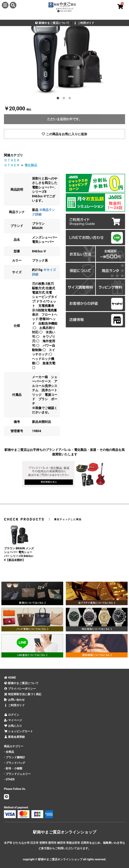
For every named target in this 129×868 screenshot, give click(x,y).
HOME (10, 678)
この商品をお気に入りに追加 (64, 134)
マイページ (13, 720)
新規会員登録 (14, 737)
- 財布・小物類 (13, 768)
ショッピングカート (18, 731)
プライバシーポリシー (20, 689)
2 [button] (65, 99)
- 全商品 (9, 752)
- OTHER (9, 779)
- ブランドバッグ (15, 763)
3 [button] (71, 99)
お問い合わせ (14, 700)
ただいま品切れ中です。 (65, 119)
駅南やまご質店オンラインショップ (65, 832)
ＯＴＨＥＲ (12, 160)
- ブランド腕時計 (15, 757)
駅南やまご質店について (52, 23)
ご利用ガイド (84, 23)
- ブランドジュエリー (17, 774)
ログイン (12, 715)
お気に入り (13, 726)
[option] (64, 55)
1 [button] (59, 99)
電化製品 (31, 165)
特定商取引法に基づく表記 (23, 694)
